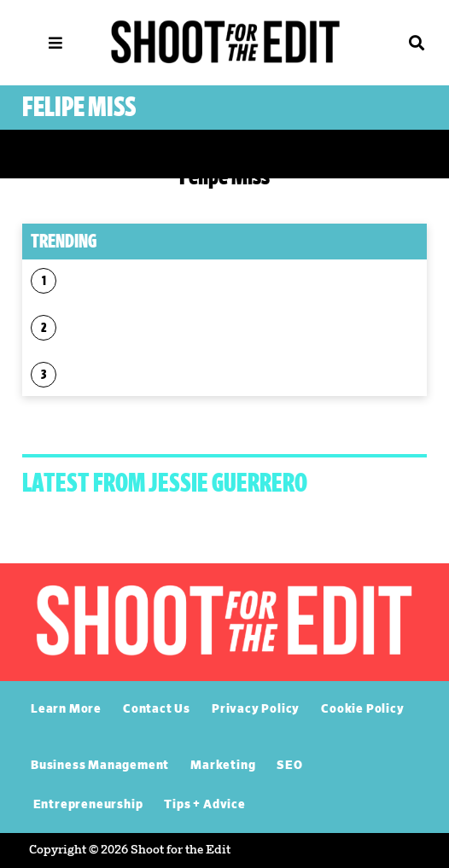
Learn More (66, 709)
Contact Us (157, 709)
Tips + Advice (204, 805)
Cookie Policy (362, 709)
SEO (289, 766)
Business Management (100, 766)
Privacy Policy (256, 709)
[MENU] (55, 43)
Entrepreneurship (88, 805)
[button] (393, 43)
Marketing (223, 766)
